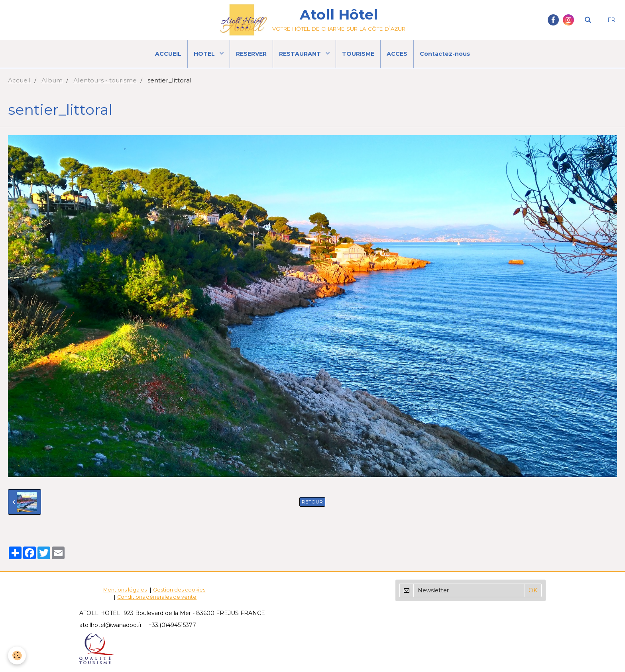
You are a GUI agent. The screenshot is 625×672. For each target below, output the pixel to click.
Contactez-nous (445, 54)
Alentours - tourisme (105, 80)
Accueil (19, 80)
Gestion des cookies (179, 590)
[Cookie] (17, 655)
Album (52, 80)
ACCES (397, 54)
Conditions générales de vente (157, 597)
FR (611, 20)
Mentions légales (125, 590)
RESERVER (251, 54)
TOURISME (358, 54)
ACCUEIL (168, 54)
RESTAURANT (301, 54)
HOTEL (205, 54)
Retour (312, 502)
